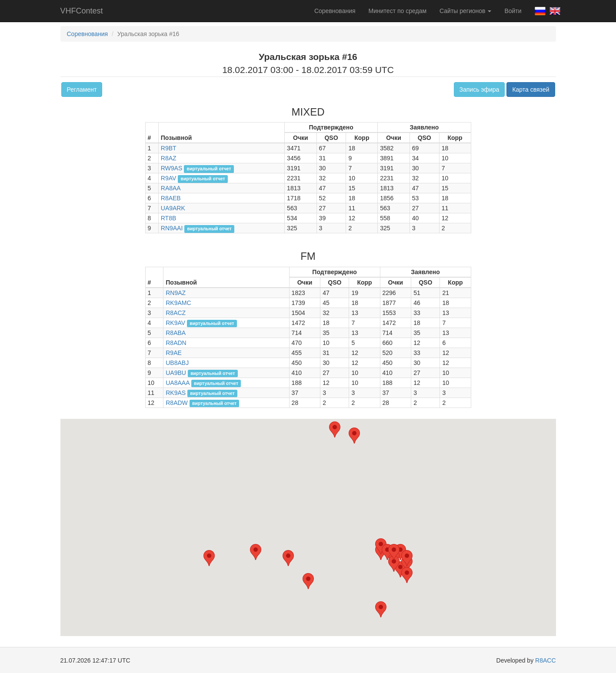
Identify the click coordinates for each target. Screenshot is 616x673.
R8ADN (176, 343)
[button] (400, 569)
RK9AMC (178, 303)
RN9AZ (176, 293)
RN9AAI (172, 228)
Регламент (82, 90)
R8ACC (545, 660)
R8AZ (169, 158)
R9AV (169, 178)
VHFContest (82, 11)
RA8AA (171, 188)
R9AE (174, 353)
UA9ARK (173, 208)
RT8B (169, 218)
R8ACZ (176, 313)
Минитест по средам (398, 11)
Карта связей (531, 90)
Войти (513, 11)
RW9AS (172, 168)
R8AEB (171, 198)
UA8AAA (177, 383)
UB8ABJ (177, 363)
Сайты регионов (465, 11)
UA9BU (176, 373)
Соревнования (335, 11)
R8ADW (177, 403)
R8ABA (176, 333)
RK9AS (176, 393)
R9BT (169, 148)
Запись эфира (479, 90)
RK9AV (175, 323)
